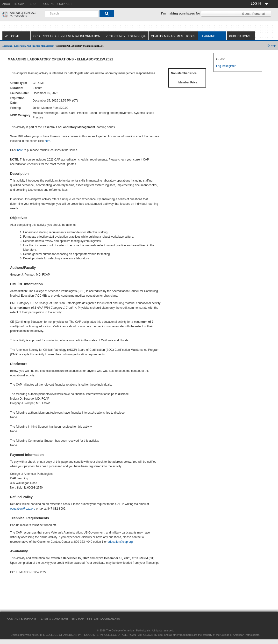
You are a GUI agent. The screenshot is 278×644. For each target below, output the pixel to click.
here (47, 141)
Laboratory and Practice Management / (35, 46)
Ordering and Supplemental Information (67, 36)
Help (271, 46)
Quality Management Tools (173, 36)
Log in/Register (226, 66)
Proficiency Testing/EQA (126, 36)
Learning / (8, 46)
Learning (208, 36)
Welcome (12, 36)
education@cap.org (23, 509)
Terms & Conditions (54, 619)
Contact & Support (22, 619)
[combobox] (71, 14)
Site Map (78, 619)
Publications (240, 36)
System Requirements (103, 619)
